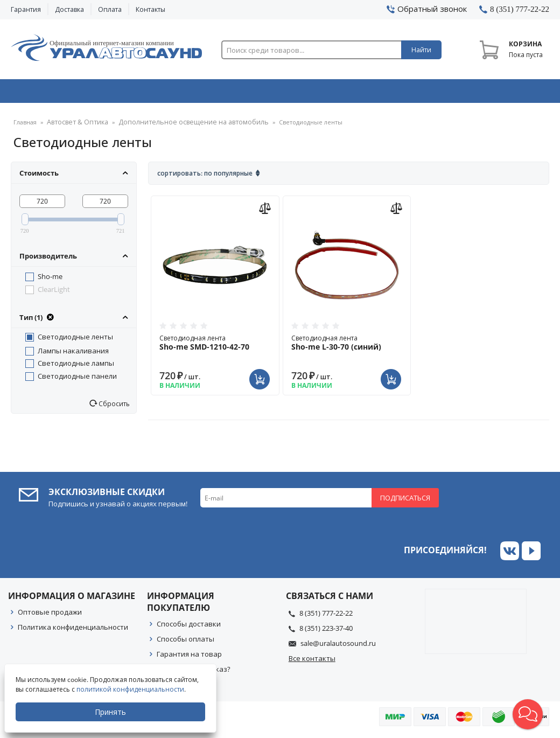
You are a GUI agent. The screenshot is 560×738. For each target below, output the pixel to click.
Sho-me (50, 280)
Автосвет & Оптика (392, 93)
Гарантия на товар (189, 658)
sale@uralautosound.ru (338, 647)
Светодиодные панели (77, 380)
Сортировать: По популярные (205, 177)
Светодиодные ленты (75, 340)
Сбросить (113, 407)
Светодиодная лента (215, 346)
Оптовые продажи (50, 616)
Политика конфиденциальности (73, 631)
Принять (111, 712)
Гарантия (26, 9)
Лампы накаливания (73, 354)
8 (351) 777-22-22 (326, 617)
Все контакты (312, 662)
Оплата (110, 9)
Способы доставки (189, 628)
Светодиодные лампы (76, 367)
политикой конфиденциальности (131, 689)
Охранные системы (173, 93)
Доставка (69, 9)
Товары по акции (499, 93)
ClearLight (54, 293)
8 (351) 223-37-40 (326, 632)
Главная (25, 126)
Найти (421, 50)
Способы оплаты (185, 643)
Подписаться (405, 502)
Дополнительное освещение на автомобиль (179, 126)
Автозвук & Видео (64, 93)
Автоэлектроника (283, 93)
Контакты (150, 9)
